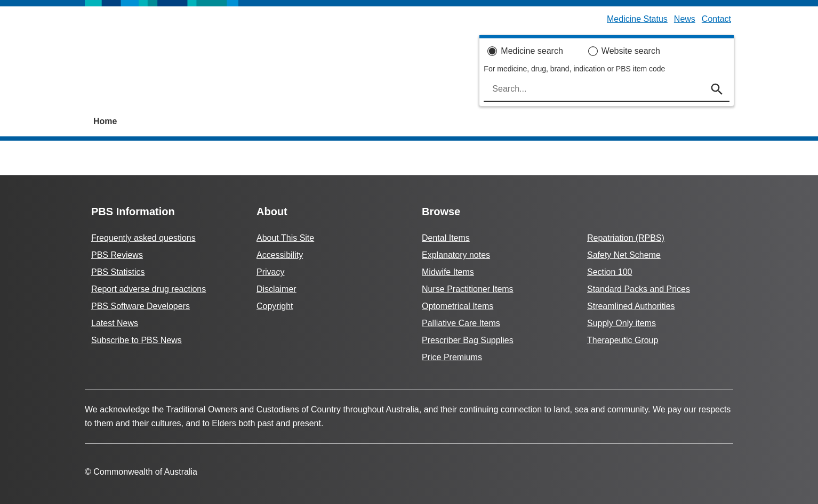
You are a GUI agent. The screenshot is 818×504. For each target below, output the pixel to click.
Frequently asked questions (143, 238)
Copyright (275, 306)
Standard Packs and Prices (639, 289)
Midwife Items (448, 272)
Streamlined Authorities (631, 306)
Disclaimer (276, 289)
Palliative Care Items (461, 323)
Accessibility (280, 255)
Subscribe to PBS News (137, 340)
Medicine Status (637, 19)
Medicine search (532, 51)
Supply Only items (621, 323)
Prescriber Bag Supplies (468, 340)
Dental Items (446, 238)
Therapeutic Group (623, 340)
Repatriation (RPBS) (626, 238)
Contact (716, 19)
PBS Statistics (118, 272)
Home (105, 121)
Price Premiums (452, 357)
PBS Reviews (117, 255)
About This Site (285, 238)
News (685, 19)
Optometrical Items (458, 306)
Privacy (270, 272)
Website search (631, 51)
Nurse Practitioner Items (468, 289)
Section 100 (610, 272)
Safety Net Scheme (624, 255)
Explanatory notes (456, 255)
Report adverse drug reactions (149, 289)
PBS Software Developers (141, 306)
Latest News (115, 323)
